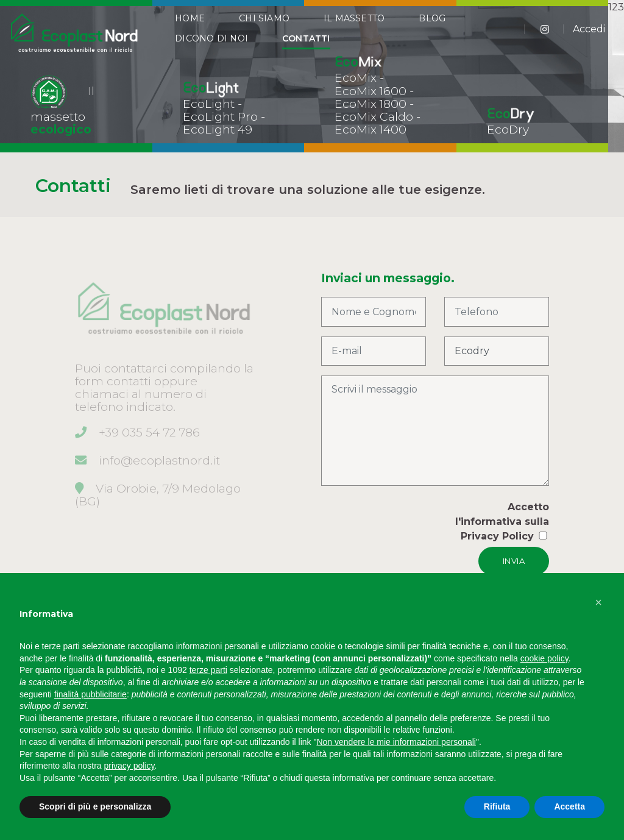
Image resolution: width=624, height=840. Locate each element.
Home (190, 26)
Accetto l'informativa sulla (502, 521)
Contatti (306, 46)
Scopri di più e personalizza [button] (95, 806)
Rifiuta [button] (497, 806)
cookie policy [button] (544, 658)
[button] (598, 602)
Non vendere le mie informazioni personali (396, 742)
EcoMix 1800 (370, 104)
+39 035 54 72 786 (149, 432)
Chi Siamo (264, 26)
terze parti (208, 670)
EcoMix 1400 (370, 129)
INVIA (514, 561)
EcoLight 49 (218, 129)
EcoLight (209, 104)
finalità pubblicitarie (90, 694)
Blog (432, 26)
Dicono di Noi (211, 46)
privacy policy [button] (129, 766)
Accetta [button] (569, 806)
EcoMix (356, 77)
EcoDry (508, 129)
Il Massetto (354, 26)
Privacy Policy (497, 536)
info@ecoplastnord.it (159, 460)
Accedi (589, 36)
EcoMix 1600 (370, 91)
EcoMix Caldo (374, 116)
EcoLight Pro (220, 116)
